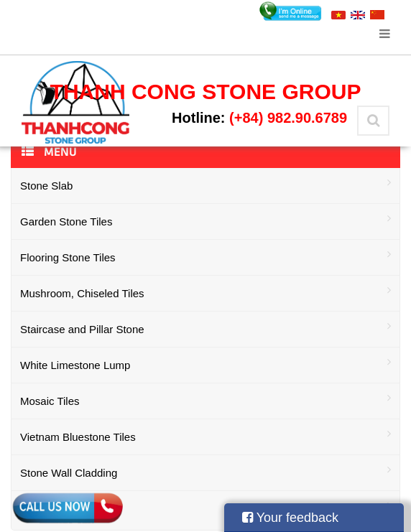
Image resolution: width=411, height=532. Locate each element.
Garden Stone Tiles (205, 220)
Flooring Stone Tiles (205, 256)
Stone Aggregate (205, 507)
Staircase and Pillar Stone (205, 328)
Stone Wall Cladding (205, 471)
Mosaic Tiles (205, 400)
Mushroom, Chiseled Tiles (205, 292)
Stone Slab (205, 184)
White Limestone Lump (205, 364)
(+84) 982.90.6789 (288, 118)
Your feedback (290, 518)
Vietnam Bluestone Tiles (205, 435)
